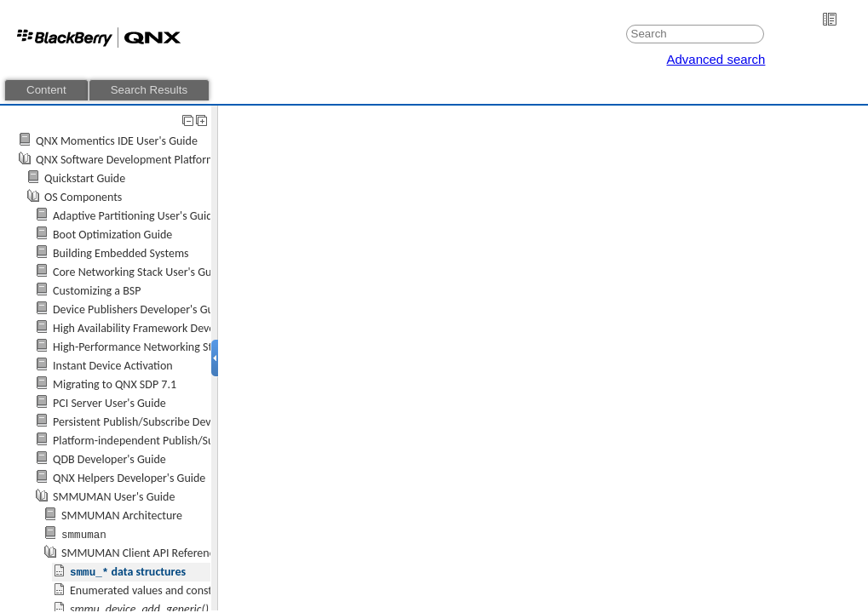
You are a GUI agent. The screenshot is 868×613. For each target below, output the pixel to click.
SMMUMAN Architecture (122, 516)
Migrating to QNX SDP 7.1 (115, 384)
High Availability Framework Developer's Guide (166, 328)
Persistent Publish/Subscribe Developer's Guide (167, 422)
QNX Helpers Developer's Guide (129, 478)
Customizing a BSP (97, 291)
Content (46, 90)
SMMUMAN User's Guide (114, 497)
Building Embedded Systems (121, 253)
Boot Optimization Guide (112, 235)
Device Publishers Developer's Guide (141, 309)
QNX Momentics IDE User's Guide (117, 141)
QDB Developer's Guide (109, 459)
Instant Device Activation (113, 366)
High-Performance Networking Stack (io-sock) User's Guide (195, 347)
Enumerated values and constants (151, 590)
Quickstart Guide (85, 178)
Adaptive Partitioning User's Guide (136, 216)
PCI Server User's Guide (109, 403)
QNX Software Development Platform (126, 160)
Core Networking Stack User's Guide (140, 272)
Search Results (149, 90)
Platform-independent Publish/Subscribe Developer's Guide (197, 441)
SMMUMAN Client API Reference (141, 553)
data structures (128, 572)
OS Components (83, 197)
